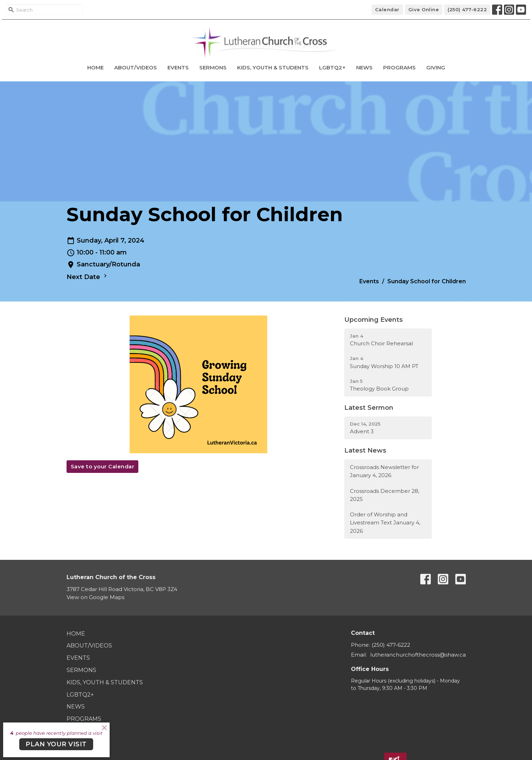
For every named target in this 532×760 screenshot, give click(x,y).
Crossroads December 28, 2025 (385, 495)
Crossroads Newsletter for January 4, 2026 (384, 471)
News (364, 67)
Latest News (365, 450)
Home (95, 67)
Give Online (424, 9)
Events (178, 67)
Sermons (213, 67)
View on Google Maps (95, 597)
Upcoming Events (374, 320)
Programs (399, 67)
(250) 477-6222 (467, 9)
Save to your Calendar (103, 466)
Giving (436, 67)
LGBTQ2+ (332, 67)
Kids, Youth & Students (273, 67)
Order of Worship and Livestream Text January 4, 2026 (385, 523)
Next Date (88, 277)
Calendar (387, 9)
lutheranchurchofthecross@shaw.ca (418, 655)
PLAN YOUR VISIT (56, 744)
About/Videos (136, 67)
